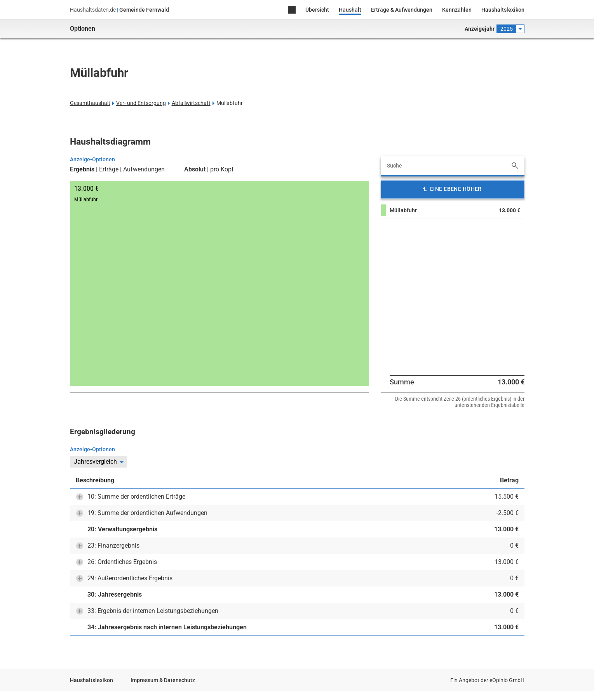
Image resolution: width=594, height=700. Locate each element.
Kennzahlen (457, 10)
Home (292, 10)
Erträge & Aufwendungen (402, 10)
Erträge (109, 169)
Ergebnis (82, 169)
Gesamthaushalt (90, 103)
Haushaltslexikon (503, 10)
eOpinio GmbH (507, 680)
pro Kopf (222, 169)
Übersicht (317, 10)
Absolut (195, 169)
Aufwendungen (144, 169)
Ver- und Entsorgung (141, 103)
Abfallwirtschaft (191, 103)
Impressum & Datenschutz (163, 680)
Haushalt (350, 10)
